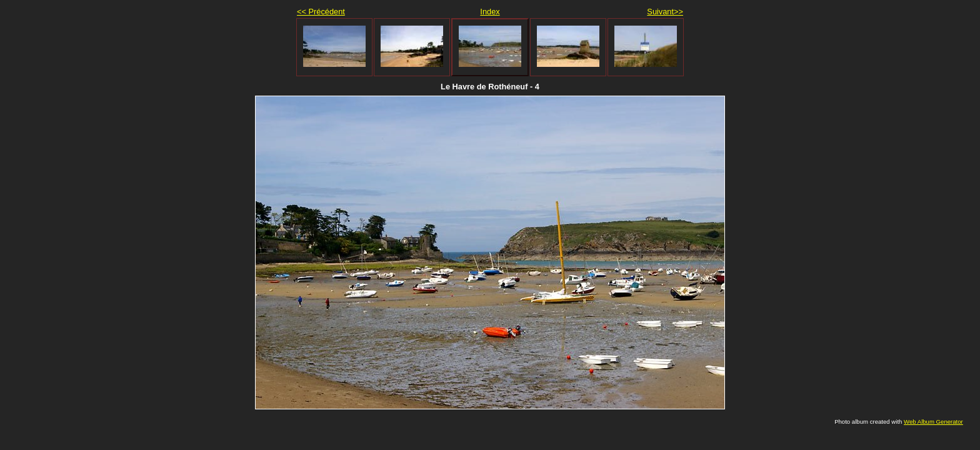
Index (490, 12)
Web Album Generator (933, 422)
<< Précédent (321, 12)
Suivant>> (665, 12)
